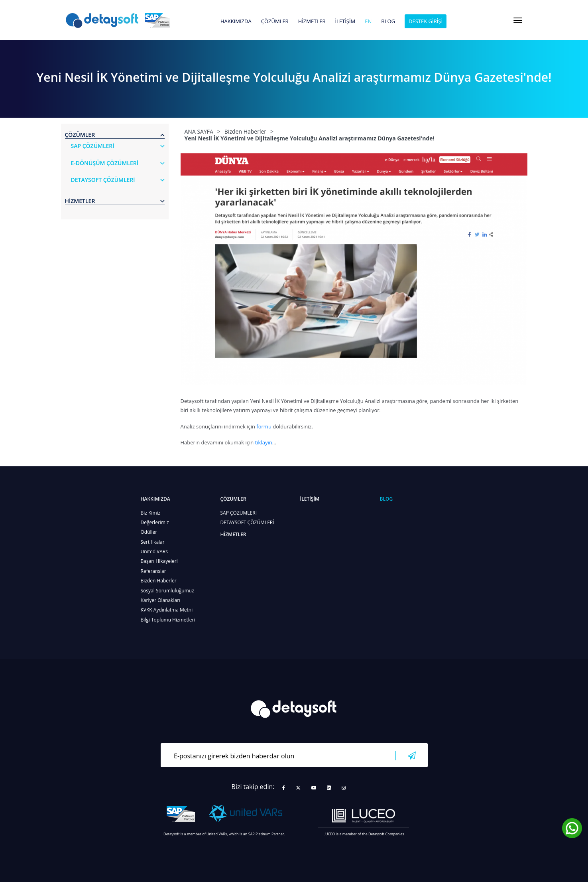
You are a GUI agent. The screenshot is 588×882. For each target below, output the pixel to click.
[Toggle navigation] (518, 20)
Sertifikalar (153, 542)
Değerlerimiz (155, 522)
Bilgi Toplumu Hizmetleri (168, 620)
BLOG (388, 22)
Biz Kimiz (151, 513)
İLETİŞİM (345, 22)
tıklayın (264, 442)
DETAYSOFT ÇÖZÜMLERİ (247, 522)
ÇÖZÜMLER (275, 22)
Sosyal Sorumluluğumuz (167, 591)
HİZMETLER (312, 22)
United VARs (154, 551)
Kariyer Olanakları (161, 600)
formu (264, 426)
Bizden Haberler (159, 581)
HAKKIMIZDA (236, 22)
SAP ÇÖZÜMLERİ (239, 513)
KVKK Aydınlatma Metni (167, 610)
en (368, 22)
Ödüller (149, 532)
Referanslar (153, 571)
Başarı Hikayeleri (159, 561)
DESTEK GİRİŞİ (426, 21)
